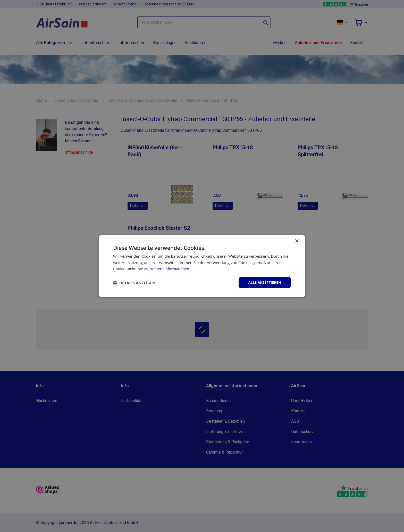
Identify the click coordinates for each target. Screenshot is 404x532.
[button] (134, 283)
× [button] (297, 241)
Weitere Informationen (171, 268)
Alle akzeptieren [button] (264, 282)
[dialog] (202, 266)
